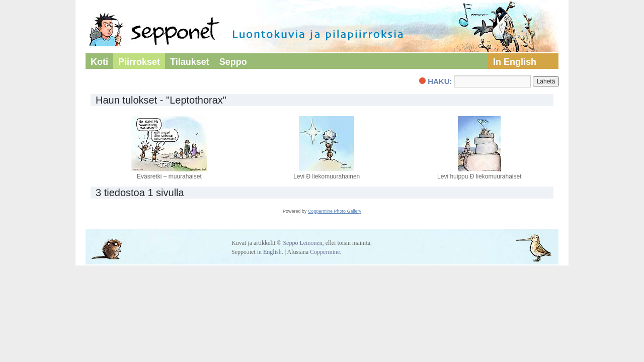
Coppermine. (326, 252)
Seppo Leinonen (302, 243)
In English (515, 62)
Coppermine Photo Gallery (335, 211)
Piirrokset (139, 62)
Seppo (233, 62)
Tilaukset (190, 62)
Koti (99, 62)
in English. (270, 252)
